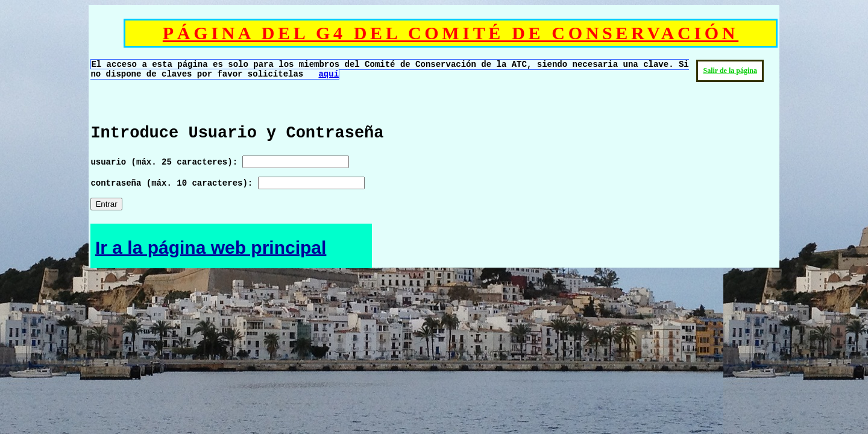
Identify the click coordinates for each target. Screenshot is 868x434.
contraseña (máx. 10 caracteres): (227, 183)
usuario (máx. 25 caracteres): (220, 162)
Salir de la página (730, 71)
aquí (329, 74)
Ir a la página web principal (211, 247)
